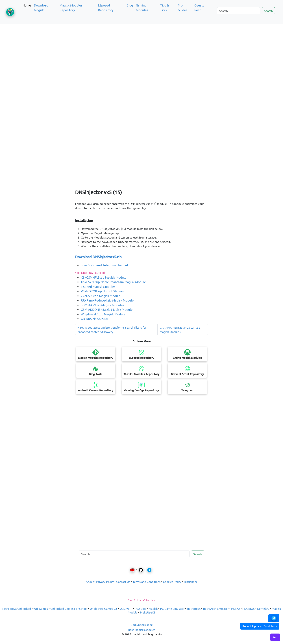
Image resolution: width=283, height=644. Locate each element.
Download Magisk (41, 7)
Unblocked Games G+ (104, 608)
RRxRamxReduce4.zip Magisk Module (107, 300)
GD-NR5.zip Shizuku (94, 319)
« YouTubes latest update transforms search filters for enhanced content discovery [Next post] (112, 329)
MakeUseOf (148, 612)
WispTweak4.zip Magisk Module (103, 314)
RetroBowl (194, 608)
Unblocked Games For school (69, 608)
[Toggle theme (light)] (275, 637)
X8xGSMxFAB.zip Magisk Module (104, 277)
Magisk (153, 608)
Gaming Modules (142, 7)
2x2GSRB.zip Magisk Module (101, 296)
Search (268, 11)
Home (27, 5)
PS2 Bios (140, 608)
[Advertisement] (141, 44)
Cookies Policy (172, 582)
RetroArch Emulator (216, 608)
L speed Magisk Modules (98, 286)
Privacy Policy (105, 582)
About (90, 582)
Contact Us (123, 582)
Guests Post (199, 7)
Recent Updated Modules (259, 626)
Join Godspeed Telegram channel (104, 265)
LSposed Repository (106, 7)
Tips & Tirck (165, 7)
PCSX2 (236, 608)
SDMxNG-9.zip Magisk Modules (103, 305)
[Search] (239, 11)
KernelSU (263, 608)
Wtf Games (41, 608)
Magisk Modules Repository (71, 7)
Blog (130, 5)
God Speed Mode (142, 625)
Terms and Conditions (147, 582)
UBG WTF (126, 608)
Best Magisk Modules (142, 630)
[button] (274, 618)
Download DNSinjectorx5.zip (98, 257)
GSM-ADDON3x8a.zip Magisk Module (107, 309)
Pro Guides (183, 7)
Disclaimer (191, 582)
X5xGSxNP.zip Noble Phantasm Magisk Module (113, 282)
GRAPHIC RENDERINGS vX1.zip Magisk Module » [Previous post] (180, 329)
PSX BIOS (249, 608)
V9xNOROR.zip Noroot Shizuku (103, 291)
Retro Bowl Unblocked (17, 608)
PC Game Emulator (172, 608)
